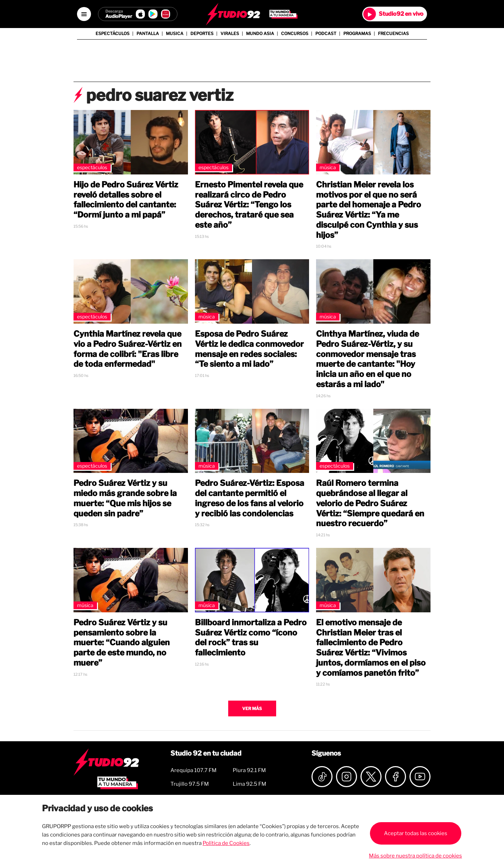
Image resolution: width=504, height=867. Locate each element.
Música (328, 167)
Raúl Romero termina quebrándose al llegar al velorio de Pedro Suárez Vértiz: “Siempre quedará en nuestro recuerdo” (370, 503)
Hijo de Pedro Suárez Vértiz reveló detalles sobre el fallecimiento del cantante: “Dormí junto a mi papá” (126, 200)
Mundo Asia (260, 34)
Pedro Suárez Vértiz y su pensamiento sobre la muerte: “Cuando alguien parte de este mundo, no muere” (122, 643)
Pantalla (148, 34)
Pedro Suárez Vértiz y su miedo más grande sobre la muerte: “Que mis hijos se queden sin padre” (125, 498)
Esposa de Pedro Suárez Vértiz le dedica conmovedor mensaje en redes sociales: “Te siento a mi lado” (249, 349)
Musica (175, 34)
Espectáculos (113, 34)
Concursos (295, 34)
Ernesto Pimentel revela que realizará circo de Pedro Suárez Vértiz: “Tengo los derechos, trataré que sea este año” (249, 205)
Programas (357, 34)
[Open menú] (84, 14)
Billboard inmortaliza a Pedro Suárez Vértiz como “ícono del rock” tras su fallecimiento (251, 638)
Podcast (326, 34)
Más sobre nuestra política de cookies (415, 856)
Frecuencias (393, 34)
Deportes (202, 34)
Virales (230, 34)
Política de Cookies (226, 843)
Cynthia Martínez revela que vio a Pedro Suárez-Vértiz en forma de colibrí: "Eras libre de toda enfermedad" (128, 349)
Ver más (252, 708)
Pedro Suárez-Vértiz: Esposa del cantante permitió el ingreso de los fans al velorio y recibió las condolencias (250, 498)
